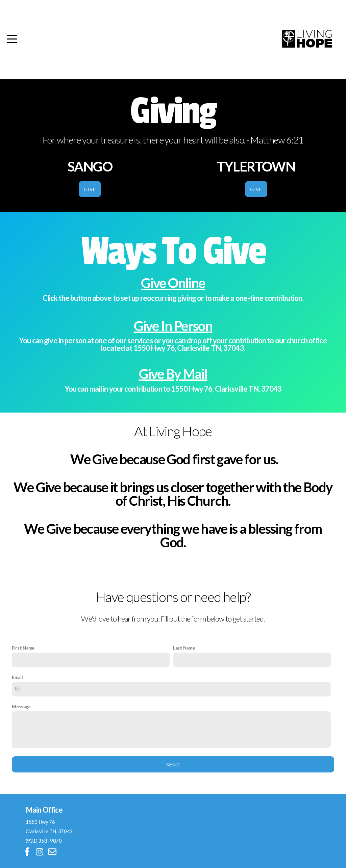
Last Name (184, 648)
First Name (23, 648)
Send (173, 764)
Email (17, 677)
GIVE (90, 189)
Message (21, 707)
